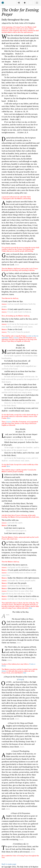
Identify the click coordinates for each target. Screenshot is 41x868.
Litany (4, 671)
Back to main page (9, 864)
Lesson (16, 338)
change (20, 679)
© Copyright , (20, 867)
